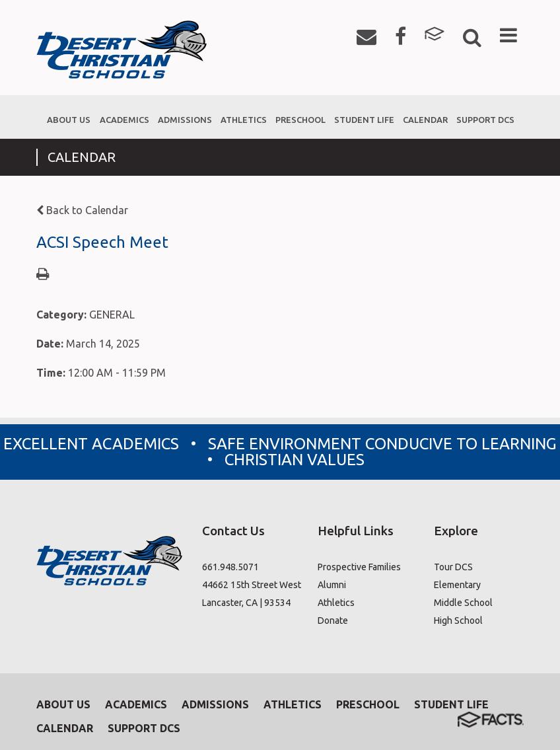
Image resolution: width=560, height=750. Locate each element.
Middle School (463, 603)
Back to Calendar (82, 210)
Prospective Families (359, 567)
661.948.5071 (230, 567)
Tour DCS (453, 567)
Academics (136, 704)
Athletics (336, 603)
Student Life (451, 704)
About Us (63, 704)
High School (458, 620)
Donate (333, 620)
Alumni (332, 585)
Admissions (215, 704)
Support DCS (144, 728)
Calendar (65, 728)
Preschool (368, 704)
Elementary (457, 585)
